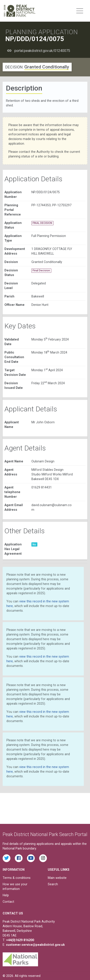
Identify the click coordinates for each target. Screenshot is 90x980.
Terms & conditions (17, 878)
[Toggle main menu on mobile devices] (80, 11)
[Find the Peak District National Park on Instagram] (43, 858)
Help (6, 895)
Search (53, 884)
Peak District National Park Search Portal (45, 834)
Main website (57, 878)
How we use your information (15, 886)
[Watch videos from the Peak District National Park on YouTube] (31, 858)
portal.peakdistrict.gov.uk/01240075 (42, 51)
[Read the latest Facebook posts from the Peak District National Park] (19, 858)
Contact (8, 902)
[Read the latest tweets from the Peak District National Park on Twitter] (7, 858)
